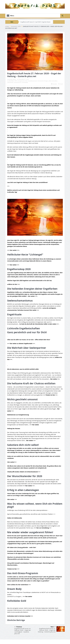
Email (61, 84)
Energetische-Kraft (22, 81)
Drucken (54, 84)
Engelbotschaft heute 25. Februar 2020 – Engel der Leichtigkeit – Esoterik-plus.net (23, 631)
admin (14, 79)
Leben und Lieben (53, 81)
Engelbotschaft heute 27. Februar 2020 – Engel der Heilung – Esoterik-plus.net (47, 630)
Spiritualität (25, 82)
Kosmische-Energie (43, 81)
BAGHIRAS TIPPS (13, 81)
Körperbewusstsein (33, 81)
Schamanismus (18, 82)
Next (53, 627)
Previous (18, 627)
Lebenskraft (10, 82)
